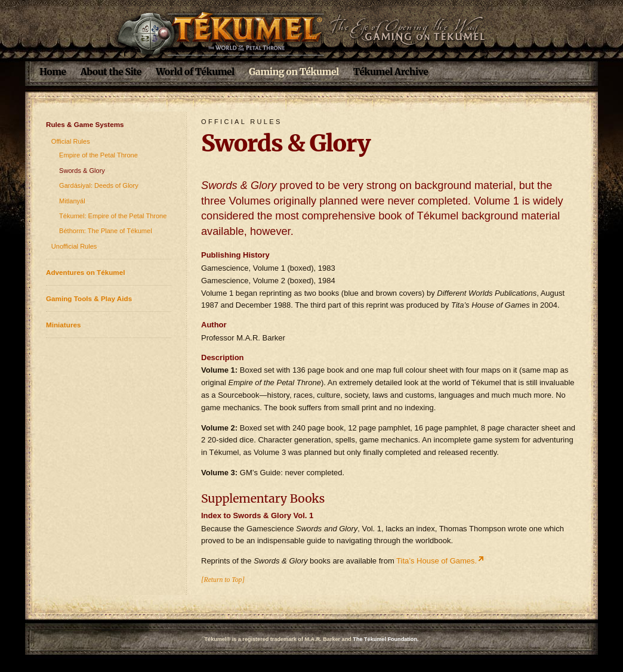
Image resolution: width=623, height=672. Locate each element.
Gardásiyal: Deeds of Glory (99, 185)
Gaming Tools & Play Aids (89, 298)
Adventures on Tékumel (86, 272)
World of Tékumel (195, 72)
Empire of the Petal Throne (98, 155)
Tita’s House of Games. (437, 561)
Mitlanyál (72, 201)
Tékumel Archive (391, 72)
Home (53, 72)
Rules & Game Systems (85, 124)
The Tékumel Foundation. (385, 639)
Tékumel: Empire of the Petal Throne (113, 216)
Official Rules (71, 141)
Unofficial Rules (74, 246)
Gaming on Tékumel (294, 72)
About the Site (111, 72)
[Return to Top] (223, 580)
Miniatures (63, 325)
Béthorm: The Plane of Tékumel (106, 231)
